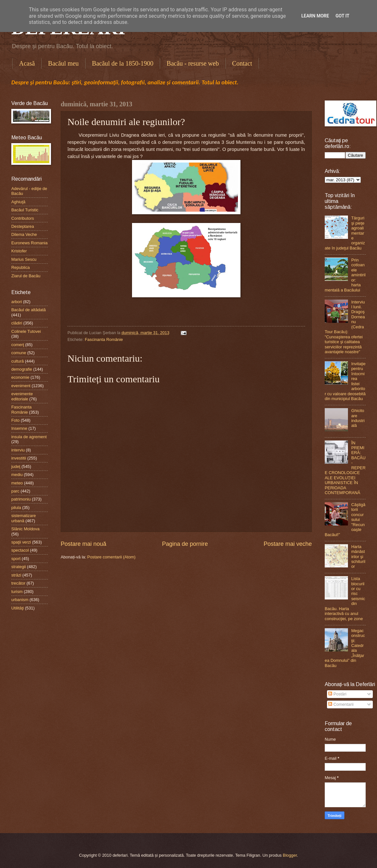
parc (15, 491)
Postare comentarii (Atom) (111, 557)
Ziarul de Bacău (26, 276)
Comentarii (341, 704)
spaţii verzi (21, 542)
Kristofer (19, 251)
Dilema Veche (24, 234)
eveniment (21, 386)
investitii (19, 458)
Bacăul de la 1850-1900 (123, 63)
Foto (15, 420)
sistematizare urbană (24, 518)
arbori (17, 302)
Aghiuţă (18, 202)
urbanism (20, 600)
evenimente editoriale (22, 396)
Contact (242, 63)
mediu (17, 475)
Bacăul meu (63, 63)
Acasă (27, 63)
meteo (17, 483)
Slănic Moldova (25, 529)
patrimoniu (21, 499)
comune (19, 353)
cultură (18, 361)
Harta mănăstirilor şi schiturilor (358, 557)
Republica (20, 267)
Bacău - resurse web (193, 63)
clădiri (17, 323)
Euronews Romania (29, 243)
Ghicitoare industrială (358, 418)
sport (16, 559)
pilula (16, 508)
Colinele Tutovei (26, 331)
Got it (342, 16)
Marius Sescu (24, 259)
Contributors (23, 218)
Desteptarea (23, 226)
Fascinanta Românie (104, 339)
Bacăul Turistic (25, 210)
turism (17, 592)
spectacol (20, 550)
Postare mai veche (288, 544)
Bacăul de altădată (29, 310)
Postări (337, 694)
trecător (18, 583)
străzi (16, 575)
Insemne (19, 428)
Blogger (290, 855)
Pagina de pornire (185, 544)
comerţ (18, 345)
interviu (18, 450)
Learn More (315, 16)
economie (20, 377)
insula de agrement (29, 437)
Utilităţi (18, 608)
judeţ (16, 466)
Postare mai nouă (83, 544)
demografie (22, 369)
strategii (19, 567)
